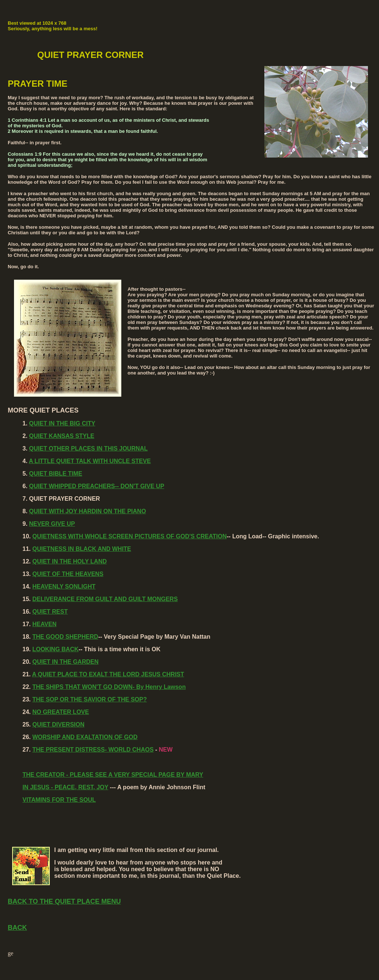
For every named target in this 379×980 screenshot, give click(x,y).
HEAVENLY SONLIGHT (64, 586)
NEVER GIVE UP (52, 524)
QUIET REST (50, 612)
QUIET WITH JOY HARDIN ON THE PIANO (88, 511)
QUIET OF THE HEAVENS (68, 574)
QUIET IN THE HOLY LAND (70, 561)
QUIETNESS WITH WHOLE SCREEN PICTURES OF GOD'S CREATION (130, 536)
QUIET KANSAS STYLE (62, 436)
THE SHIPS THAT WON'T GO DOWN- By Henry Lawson (109, 687)
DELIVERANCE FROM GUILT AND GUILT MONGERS (105, 599)
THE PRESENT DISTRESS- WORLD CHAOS (93, 750)
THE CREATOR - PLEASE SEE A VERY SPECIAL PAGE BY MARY (113, 775)
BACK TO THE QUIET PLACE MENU (64, 901)
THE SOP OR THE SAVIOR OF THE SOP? (90, 699)
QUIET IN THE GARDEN (66, 662)
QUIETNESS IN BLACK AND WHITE (82, 549)
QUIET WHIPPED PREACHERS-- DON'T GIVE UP (97, 486)
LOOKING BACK (55, 649)
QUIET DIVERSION (58, 724)
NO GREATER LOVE (61, 712)
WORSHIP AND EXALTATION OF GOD (85, 737)
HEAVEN (45, 624)
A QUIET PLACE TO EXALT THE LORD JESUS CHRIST (108, 674)
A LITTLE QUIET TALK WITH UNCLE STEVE (90, 461)
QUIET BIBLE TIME (56, 474)
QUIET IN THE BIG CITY (62, 423)
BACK (17, 928)
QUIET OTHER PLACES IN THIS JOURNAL (88, 448)
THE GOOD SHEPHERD (65, 637)
